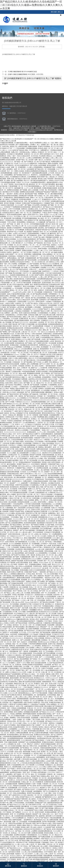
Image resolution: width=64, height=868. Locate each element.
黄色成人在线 (42, 179)
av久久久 (28, 716)
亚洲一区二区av (49, 699)
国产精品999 (10, 165)
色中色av (13, 413)
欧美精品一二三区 (9, 424)
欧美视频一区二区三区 (17, 158)
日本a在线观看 (38, 653)
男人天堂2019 (55, 311)
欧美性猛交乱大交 (40, 820)
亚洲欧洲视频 (9, 712)
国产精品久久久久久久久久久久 (13, 638)
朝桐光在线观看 (51, 296)
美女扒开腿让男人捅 (21, 184)
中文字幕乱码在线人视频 (17, 585)
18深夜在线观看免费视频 (34, 211)
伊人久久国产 (29, 440)
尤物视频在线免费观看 (55, 319)
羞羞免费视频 (48, 856)
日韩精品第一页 (18, 362)
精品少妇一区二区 (6, 723)
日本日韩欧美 (36, 464)
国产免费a (25, 268)
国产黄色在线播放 (19, 627)
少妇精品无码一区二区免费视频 (18, 455)
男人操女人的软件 (37, 827)
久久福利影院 (26, 568)
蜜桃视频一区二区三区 (24, 415)
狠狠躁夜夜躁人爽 (22, 275)
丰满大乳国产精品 (6, 370)
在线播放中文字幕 (22, 413)
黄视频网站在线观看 (34, 373)
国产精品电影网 (45, 633)
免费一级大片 (39, 160)
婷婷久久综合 (18, 383)
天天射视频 (8, 362)
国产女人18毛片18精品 (55, 746)
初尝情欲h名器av (25, 152)
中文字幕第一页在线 (22, 417)
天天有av (54, 409)
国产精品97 (53, 687)
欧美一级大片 (56, 776)
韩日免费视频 (17, 218)
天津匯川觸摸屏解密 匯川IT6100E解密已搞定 (23, 72)
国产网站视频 (59, 351)
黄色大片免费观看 (9, 249)
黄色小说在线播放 (29, 286)
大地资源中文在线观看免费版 (10, 748)
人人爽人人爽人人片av (41, 251)
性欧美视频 (5, 636)
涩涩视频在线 (12, 676)
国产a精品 (49, 530)
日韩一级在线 (31, 555)
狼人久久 (56, 617)
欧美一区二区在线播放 (46, 651)
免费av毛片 (15, 152)
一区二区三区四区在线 (53, 731)
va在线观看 (47, 665)
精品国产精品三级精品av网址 (41, 776)
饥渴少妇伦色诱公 (15, 791)
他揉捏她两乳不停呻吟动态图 (34, 706)
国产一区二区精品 (6, 625)
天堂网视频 (27, 347)
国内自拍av (27, 527)
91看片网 (26, 385)
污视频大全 (19, 701)
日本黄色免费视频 (37, 578)
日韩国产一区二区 (50, 472)
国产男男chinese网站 (9, 300)
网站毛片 (30, 744)
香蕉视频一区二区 (55, 209)
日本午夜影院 (28, 687)
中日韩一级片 (18, 750)
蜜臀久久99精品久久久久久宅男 (16, 672)
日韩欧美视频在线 (55, 846)
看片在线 (39, 574)
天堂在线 (50, 769)
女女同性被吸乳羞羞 (20, 351)
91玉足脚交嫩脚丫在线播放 (38, 268)
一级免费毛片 (18, 286)
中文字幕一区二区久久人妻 (9, 532)
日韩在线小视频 (33, 315)
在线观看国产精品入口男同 (38, 771)
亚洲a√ (55, 767)
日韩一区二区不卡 (33, 355)
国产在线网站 (20, 761)
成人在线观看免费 (23, 453)
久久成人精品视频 (46, 716)
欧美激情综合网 (55, 285)
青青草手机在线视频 (22, 485)
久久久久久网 (13, 693)
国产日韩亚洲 (43, 513)
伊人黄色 (41, 460)
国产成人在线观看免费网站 (14, 523)
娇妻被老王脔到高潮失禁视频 (10, 472)
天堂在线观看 (12, 657)
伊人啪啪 (7, 181)
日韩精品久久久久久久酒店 (33, 330)
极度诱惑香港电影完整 (55, 803)
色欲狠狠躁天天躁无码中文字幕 (47, 523)
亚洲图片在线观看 (16, 443)
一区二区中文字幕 (28, 617)
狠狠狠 (54, 659)
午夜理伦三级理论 (6, 252)
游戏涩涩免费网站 (6, 506)
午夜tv (5, 661)
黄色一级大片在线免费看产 (50, 719)
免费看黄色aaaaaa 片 (46, 345)
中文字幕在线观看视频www (33, 186)
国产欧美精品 (12, 307)
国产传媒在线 (39, 243)
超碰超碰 (39, 797)
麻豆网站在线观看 (45, 220)
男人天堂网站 (13, 264)
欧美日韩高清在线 (14, 534)
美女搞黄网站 (21, 305)
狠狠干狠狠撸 (44, 415)
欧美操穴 (61, 842)
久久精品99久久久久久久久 (32, 661)
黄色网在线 (19, 757)
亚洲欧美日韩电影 (45, 634)
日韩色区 (18, 203)
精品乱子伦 (14, 147)
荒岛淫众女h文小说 (47, 510)
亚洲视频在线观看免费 (31, 712)
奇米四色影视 (52, 190)
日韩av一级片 (11, 156)
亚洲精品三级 (58, 530)
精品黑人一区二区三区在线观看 (14, 689)
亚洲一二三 (32, 491)
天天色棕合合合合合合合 (14, 381)
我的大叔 (26, 746)
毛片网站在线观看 (6, 627)
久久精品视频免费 (17, 451)
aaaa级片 (57, 668)
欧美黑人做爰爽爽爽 (39, 636)
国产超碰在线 (34, 394)
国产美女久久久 (58, 638)
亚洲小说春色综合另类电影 (28, 313)
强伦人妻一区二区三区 (54, 570)
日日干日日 (8, 827)
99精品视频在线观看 (42, 341)
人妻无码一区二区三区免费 (46, 423)
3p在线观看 (30, 169)
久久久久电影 (17, 723)
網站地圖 (54, 12)
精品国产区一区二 (24, 266)
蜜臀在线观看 (58, 266)
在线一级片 (45, 684)
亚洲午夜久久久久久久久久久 (15, 479)
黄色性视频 (8, 822)
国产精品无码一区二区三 (55, 222)
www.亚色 (34, 502)
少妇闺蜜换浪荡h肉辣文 (38, 182)
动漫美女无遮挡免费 (7, 205)
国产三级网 (37, 343)
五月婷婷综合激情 (47, 498)
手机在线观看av (50, 479)
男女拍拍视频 (17, 273)
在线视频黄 (35, 718)
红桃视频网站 (34, 651)
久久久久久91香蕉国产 (33, 247)
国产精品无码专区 (22, 269)
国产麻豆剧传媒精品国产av (40, 181)
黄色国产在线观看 (36, 455)
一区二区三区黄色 (26, 252)
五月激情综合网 (42, 789)
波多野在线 (12, 825)
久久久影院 (4, 806)
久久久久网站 (36, 347)
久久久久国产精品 (33, 633)
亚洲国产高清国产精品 (17, 511)
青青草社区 (11, 468)
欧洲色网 (6, 511)
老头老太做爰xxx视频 (37, 356)
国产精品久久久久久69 (47, 712)
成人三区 (19, 426)
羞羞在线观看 (14, 678)
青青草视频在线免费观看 (36, 731)
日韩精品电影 (26, 850)
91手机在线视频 (19, 803)
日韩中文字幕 (36, 510)
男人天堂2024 (30, 341)
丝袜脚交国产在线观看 (26, 196)
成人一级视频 (41, 145)
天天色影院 (14, 489)
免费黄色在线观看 (51, 460)
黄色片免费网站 (5, 818)
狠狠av (36, 375)
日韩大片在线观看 (47, 494)
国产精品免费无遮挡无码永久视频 (14, 377)
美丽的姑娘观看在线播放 (49, 748)
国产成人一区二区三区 (47, 375)
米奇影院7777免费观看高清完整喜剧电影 (18, 207)
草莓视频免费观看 (23, 699)
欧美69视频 (35, 300)
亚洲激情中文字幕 (41, 691)
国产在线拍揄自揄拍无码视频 (33, 856)
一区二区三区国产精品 (43, 245)
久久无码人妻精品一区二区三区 (13, 290)
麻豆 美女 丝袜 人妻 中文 (48, 729)
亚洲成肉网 (38, 710)
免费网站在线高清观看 (8, 160)
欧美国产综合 (5, 648)
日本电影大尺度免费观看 (15, 154)
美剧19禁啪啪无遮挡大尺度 (26, 725)
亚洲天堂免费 (40, 812)
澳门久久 (6, 651)
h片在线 (13, 353)
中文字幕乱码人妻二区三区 (39, 353)
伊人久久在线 (26, 390)
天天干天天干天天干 (31, 583)
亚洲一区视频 (37, 784)
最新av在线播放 (56, 309)
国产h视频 (9, 273)
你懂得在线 (15, 650)
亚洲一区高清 (44, 215)
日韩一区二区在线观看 (48, 593)
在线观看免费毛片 (45, 226)
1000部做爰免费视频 (28, 372)
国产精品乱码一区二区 (23, 510)
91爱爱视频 (9, 508)
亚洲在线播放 (24, 570)
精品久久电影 (53, 379)
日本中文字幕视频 (49, 286)
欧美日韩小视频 (8, 829)
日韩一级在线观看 (50, 459)
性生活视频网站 (42, 436)
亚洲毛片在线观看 (44, 147)
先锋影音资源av (58, 693)
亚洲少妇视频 (23, 489)
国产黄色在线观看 (35, 506)
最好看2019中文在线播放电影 (52, 453)
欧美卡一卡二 (20, 424)
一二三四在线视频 (19, 148)
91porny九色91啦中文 (32, 602)
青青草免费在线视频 (38, 392)
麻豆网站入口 (50, 604)
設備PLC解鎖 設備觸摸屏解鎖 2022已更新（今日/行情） (26, 74)
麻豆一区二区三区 (51, 466)
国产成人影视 (32, 786)
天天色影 (23, 447)
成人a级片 (29, 532)
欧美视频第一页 (46, 347)
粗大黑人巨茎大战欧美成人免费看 (18, 285)
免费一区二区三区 (20, 169)
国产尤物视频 (51, 636)
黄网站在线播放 (27, 251)
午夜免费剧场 (51, 396)
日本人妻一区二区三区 (32, 519)
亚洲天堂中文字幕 (32, 513)
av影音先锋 (21, 307)
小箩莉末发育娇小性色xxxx (48, 718)
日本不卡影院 (12, 699)
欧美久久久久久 (9, 237)
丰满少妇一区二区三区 (35, 708)
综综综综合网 (44, 619)
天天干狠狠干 (59, 424)
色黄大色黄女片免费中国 (15, 572)
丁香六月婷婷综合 (48, 235)
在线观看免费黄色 (45, 175)
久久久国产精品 (54, 511)
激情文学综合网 (9, 309)
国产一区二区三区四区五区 (20, 457)
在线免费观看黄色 (30, 738)
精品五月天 (59, 835)
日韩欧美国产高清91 (31, 572)
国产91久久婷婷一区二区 (48, 364)
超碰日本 (16, 252)
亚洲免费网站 (21, 222)
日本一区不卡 (17, 434)
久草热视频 (37, 307)
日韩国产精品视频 (58, 377)
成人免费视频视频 (25, 281)
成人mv (59, 631)
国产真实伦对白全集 (27, 678)
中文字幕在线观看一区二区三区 (30, 668)
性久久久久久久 (55, 349)
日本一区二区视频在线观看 (38, 625)
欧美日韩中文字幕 (10, 846)
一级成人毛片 (45, 430)
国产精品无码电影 (22, 623)
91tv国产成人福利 (39, 237)
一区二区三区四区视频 (51, 574)
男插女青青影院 (6, 600)
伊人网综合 (33, 801)
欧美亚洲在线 (47, 216)
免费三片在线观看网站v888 (45, 338)
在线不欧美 (44, 519)
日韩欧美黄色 (59, 742)
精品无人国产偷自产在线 (50, 527)
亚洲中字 (33, 436)
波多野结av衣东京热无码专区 (38, 379)
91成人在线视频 (29, 500)
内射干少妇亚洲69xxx (27, 474)
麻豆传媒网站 (12, 464)
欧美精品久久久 (39, 678)
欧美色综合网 (20, 513)
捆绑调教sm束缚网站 (33, 839)
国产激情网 (28, 636)
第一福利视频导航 (40, 695)
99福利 (22, 442)
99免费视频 (40, 417)
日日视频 (27, 593)
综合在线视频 (37, 655)
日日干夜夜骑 (11, 563)
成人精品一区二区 (44, 218)
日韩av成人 (11, 430)
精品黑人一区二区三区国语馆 (51, 515)
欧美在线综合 (28, 400)
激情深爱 (49, 816)
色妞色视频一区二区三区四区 (39, 759)
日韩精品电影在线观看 (17, 648)
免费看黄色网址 (21, 406)
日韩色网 (40, 561)
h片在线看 (10, 752)
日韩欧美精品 (42, 164)
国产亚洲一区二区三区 (40, 697)
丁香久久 (59, 602)
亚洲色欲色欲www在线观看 (44, 595)
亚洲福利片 (43, 300)
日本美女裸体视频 (17, 440)
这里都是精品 (56, 629)
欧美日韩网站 (57, 347)
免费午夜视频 (42, 249)
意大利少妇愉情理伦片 (22, 165)
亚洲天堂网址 (42, 502)
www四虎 (21, 729)
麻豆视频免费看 (6, 379)
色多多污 (24, 642)
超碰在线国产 (50, 549)
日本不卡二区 (27, 273)
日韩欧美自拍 (24, 387)
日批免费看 (51, 625)
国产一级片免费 (23, 608)
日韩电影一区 (41, 396)
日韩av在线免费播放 (20, 793)
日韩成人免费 (47, 564)
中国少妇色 (53, 544)
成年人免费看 (12, 494)
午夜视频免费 (40, 530)
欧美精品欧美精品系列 (36, 763)
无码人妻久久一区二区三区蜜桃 (41, 288)
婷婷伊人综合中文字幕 (56, 181)
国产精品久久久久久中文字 (54, 721)
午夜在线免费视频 (51, 442)
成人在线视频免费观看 (34, 742)
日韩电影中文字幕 (23, 256)
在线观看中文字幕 (26, 604)
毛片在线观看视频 (47, 266)
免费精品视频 (20, 249)
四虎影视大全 (14, 587)
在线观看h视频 (15, 447)
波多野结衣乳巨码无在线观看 (10, 364)
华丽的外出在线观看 (20, 786)
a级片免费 (17, 759)
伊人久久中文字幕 (57, 147)
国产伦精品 (16, 600)
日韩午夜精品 (7, 576)
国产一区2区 (57, 714)
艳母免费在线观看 (35, 413)
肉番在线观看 (16, 610)
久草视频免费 (58, 494)
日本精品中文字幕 (39, 604)
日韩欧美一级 (26, 368)
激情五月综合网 (30, 449)
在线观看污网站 (50, 389)
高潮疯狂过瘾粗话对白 (18, 574)
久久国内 (44, 536)
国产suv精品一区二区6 (42, 196)
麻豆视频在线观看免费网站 (53, 407)
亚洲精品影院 (32, 432)
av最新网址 (9, 774)
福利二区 (59, 578)
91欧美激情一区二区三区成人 (49, 394)
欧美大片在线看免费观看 (38, 570)
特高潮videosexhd (43, 642)
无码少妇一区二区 (52, 844)
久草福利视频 (35, 529)
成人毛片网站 (49, 701)
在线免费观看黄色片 (9, 578)
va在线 (26, 551)
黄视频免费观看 (24, 634)
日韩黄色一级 (29, 366)
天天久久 (13, 856)
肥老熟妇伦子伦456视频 (28, 487)
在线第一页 (17, 173)
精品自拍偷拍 (12, 356)
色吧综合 (24, 209)
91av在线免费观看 (14, 580)
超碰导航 (42, 816)
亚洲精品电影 (14, 345)
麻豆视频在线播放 (57, 194)
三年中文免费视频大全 (19, 818)
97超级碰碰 (45, 842)
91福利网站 (44, 385)
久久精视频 (4, 668)
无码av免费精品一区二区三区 (52, 254)
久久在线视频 (45, 390)
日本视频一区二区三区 (14, 245)
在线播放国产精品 (50, 167)
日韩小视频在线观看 (25, 653)
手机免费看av (18, 385)
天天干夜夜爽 (30, 765)
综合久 (9, 553)
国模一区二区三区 (38, 557)
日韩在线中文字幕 (22, 842)
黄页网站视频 (17, 767)
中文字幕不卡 (10, 230)
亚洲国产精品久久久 (24, 464)
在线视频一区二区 (30, 755)
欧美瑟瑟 (6, 702)
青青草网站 (28, 254)
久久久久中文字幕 (36, 216)
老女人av (17, 349)
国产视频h (28, 205)
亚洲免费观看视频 (7, 173)
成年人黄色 (29, 576)
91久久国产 (14, 266)
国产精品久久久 (14, 271)
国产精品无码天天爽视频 (17, 247)
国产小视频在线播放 (22, 145)
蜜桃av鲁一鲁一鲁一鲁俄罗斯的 (53, 330)
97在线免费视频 (35, 430)
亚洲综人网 (51, 536)
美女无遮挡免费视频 (49, 710)
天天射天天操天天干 (44, 799)
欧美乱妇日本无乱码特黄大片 (33, 829)
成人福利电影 (45, 470)
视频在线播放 (33, 147)
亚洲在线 (29, 428)
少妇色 (44, 339)
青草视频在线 (45, 667)
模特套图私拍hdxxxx (25, 693)
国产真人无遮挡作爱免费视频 (39, 733)
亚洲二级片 (27, 772)
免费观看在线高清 (48, 506)
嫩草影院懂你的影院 (14, 740)
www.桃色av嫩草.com (51, 689)
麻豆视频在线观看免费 (17, 260)
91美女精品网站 (18, 504)
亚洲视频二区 (21, 235)
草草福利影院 (36, 281)
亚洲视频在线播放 (35, 564)
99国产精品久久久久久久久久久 (51, 839)
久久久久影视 (9, 750)
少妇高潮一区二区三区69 (46, 322)
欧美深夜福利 (42, 772)
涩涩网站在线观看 (56, 150)
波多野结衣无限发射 (36, 699)
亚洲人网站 (57, 279)
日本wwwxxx (11, 241)
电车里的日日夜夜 (14, 852)
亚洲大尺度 (37, 606)
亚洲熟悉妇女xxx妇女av (50, 199)
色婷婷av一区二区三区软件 (24, 854)
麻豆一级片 (58, 852)
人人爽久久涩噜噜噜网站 (34, 158)
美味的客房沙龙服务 (52, 275)
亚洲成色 (3, 394)
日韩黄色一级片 (23, 564)
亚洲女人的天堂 (19, 194)
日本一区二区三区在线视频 (20, 436)
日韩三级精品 (59, 203)
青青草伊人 (35, 175)
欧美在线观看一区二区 (55, 165)
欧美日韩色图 (52, 825)
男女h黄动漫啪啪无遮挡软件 (26, 621)
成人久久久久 (51, 489)
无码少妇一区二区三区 (16, 360)
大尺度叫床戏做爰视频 (51, 737)
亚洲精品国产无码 (41, 803)
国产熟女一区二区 (58, 665)
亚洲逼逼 (9, 644)
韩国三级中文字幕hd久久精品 (24, 411)
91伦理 (16, 164)
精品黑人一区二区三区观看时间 (37, 305)
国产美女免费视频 (17, 181)
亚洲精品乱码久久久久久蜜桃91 (32, 559)
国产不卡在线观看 (10, 801)
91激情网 (6, 587)
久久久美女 (4, 268)
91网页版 (47, 440)
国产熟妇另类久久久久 (14, 848)
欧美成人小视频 (49, 763)
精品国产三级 (49, 576)
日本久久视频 (58, 358)
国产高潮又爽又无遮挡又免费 (51, 404)
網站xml (60, 12)
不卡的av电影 (55, 440)
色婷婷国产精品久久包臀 (42, 311)
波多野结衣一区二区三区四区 (40, 201)
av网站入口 (39, 648)
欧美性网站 (15, 419)
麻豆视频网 (29, 307)
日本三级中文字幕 (9, 449)
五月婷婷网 (15, 547)
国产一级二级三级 (53, 145)
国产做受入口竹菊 (48, 424)
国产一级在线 (26, 298)
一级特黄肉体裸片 (48, 307)
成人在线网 (52, 436)
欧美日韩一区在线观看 (49, 343)
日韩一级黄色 (19, 396)
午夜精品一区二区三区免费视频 (33, 701)
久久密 (2, 341)
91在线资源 (9, 789)
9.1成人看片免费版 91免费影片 (15, 341)
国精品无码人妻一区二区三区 (24, 684)
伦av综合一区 (57, 243)
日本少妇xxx (6, 419)
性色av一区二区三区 (36, 587)
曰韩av (25, 723)
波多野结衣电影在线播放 (33, 682)
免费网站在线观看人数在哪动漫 (19, 806)
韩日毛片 (48, 224)
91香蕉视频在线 (35, 483)
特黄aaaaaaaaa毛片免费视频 (11, 390)
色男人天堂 (20, 706)
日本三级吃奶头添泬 (56, 251)
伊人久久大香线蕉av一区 (36, 580)
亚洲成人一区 (36, 419)
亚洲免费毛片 (37, 213)
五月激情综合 (53, 171)
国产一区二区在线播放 (33, 670)
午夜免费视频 (52, 305)
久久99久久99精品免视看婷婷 (27, 239)
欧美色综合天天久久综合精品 (49, 612)
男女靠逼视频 (36, 527)
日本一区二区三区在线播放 (19, 459)
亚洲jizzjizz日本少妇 (46, 303)
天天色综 (23, 472)
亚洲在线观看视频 (14, 782)
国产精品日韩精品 (16, 525)
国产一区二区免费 (32, 389)
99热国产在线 (57, 566)
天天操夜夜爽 (17, 476)
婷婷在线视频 (36, 593)
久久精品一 (15, 387)
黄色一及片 (17, 368)
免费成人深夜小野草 (52, 674)
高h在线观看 (13, 502)
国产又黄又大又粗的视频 (27, 324)
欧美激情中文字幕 (13, 540)
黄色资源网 (38, 188)
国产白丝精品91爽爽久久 (22, 704)
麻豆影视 (3, 494)
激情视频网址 (41, 757)
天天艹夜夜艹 (54, 445)
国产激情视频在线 (21, 542)
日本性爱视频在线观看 (8, 182)
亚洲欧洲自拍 (9, 198)
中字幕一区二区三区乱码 (21, 277)
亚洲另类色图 (47, 283)
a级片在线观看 (30, 553)
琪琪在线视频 (49, 551)
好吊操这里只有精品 (33, 508)
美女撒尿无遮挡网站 (12, 460)
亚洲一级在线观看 (7, 667)
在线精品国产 (12, 302)
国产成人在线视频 (27, 710)
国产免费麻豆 (17, 812)
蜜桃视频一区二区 (41, 477)
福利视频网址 (38, 791)
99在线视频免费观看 (35, 822)
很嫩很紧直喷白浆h (23, 619)
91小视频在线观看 (14, 850)
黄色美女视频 (49, 833)
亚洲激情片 (25, 610)
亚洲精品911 (49, 765)
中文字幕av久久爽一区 (21, 216)
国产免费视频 (13, 466)
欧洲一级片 (17, 642)
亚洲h (40, 235)
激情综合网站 (5, 296)
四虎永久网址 (10, 303)
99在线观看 (9, 684)
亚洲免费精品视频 (56, 759)
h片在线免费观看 (27, 349)
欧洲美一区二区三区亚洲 (49, 752)
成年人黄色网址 (8, 169)
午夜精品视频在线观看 (30, 228)
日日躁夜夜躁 (7, 288)
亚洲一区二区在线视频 (35, 292)
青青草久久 (19, 237)
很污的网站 (39, 407)
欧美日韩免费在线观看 (14, 215)
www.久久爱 (54, 215)
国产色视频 (24, 190)
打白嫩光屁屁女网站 (21, 143)
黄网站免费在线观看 (24, 578)
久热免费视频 (32, 177)
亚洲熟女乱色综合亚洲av (42, 735)
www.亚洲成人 (23, 491)
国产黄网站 (4, 332)
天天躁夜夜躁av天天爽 (37, 485)
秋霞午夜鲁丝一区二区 (31, 750)
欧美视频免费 (13, 788)
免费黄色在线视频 (13, 190)
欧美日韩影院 (10, 542)
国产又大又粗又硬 (49, 186)
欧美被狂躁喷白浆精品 (44, 714)
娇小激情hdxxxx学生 (53, 262)
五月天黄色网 (24, 271)
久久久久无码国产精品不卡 (41, 309)
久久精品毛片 (59, 598)
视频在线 (54, 381)
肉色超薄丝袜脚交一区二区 (9, 462)
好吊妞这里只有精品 (23, 262)
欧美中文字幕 (21, 769)
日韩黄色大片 (37, 443)
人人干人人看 (29, 188)
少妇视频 (51, 483)
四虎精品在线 (55, 336)
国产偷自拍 (48, 829)
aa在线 (52, 341)
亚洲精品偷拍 (10, 220)
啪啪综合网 (30, 496)
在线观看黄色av (11, 315)
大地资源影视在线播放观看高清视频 (14, 737)
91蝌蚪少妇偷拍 (19, 171)
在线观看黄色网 (6, 640)
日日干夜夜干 (12, 769)
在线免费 (34, 179)
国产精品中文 (19, 680)
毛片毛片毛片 (21, 721)
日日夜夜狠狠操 (43, 313)
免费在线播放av (12, 258)
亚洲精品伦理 (10, 417)
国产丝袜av (26, 525)
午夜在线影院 (49, 198)
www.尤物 (33, 417)
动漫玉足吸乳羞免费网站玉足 (50, 398)
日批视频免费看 (55, 415)
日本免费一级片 (55, 676)
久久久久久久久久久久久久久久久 (45, 400)
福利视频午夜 (19, 188)
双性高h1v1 (49, 638)
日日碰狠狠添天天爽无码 (18, 177)
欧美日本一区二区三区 (20, 326)
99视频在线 (15, 199)
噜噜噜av (41, 447)
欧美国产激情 (48, 648)
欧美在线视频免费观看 (55, 474)
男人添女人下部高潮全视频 (38, 319)
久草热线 (27, 288)
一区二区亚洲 (40, 674)
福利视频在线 (36, 390)
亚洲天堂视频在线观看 (48, 744)
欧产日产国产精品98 (44, 162)
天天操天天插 (14, 837)
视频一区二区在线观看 (20, 822)
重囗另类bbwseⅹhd (29, 757)
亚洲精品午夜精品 (26, 547)
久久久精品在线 (27, 740)
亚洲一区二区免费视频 (17, 814)
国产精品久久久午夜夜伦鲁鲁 (53, 207)
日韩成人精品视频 (18, 595)
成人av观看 (59, 555)
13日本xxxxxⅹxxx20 (52, 678)
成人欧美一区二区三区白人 (51, 568)
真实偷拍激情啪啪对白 (32, 451)
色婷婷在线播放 (18, 500)
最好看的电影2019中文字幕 (18, 521)
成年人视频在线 (39, 576)
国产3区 (28, 392)
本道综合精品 (29, 442)
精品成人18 (54, 177)
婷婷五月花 (6, 551)
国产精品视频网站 (23, 529)
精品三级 (5, 260)
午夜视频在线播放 (48, 606)
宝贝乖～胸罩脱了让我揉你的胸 (10, 372)
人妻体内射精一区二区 (35, 406)
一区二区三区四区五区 (38, 262)
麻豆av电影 (40, 487)
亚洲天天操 (52, 644)
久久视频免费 (41, 222)
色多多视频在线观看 (48, 421)
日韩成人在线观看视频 (19, 708)
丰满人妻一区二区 (47, 672)
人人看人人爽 (42, 277)
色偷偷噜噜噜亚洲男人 (24, 646)
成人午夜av (26, 776)
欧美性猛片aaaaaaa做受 (20, 506)
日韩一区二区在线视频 (38, 600)
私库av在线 (53, 684)
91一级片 (29, 377)
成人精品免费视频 (18, 553)
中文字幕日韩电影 (9, 485)
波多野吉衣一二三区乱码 (51, 271)
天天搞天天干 (17, 423)
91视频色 (20, 445)
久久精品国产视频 (36, 271)
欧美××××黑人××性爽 (49, 661)
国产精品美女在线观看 (47, 602)
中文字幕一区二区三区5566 (22, 498)
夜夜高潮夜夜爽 (29, 549)
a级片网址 (15, 313)
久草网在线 (52, 493)
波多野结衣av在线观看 (8, 145)
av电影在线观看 (58, 786)
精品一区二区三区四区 (41, 723)
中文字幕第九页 (57, 646)
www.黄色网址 (37, 646)
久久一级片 (54, 814)
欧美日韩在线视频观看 (18, 839)
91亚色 (59, 544)
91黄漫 (11, 704)
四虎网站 (13, 262)
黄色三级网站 (20, 449)
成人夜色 (58, 455)
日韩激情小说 (12, 744)
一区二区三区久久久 (38, 296)
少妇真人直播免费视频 (47, 750)
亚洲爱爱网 (22, 167)
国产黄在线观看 (5, 602)
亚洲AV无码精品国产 (18, 581)
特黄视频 (13, 296)
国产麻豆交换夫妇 (30, 360)
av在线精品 (18, 311)
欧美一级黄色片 (39, 290)
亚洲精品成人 (31, 222)
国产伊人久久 (10, 831)
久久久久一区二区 (28, 812)
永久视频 (26, 667)
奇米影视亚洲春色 (13, 735)
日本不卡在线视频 (14, 209)
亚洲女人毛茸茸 (58, 589)
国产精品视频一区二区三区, (32, 421)
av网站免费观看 (5, 152)
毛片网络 (9, 277)
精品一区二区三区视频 (20, 644)
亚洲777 (19, 663)
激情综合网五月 (37, 207)
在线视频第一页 (27, 311)
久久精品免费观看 (42, 445)
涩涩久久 (20, 856)
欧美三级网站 (18, 712)
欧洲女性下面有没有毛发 (15, 201)
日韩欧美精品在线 (13, 474)
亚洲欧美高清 (24, 319)
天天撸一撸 (43, 190)
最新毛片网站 (16, 731)
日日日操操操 (39, 442)
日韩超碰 (43, 355)
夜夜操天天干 (47, 646)
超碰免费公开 (55, 801)
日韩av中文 (33, 269)
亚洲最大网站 (18, 667)
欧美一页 (61, 460)
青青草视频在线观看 (29, 714)
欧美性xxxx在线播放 (22, 430)
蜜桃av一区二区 (54, 697)
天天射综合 (48, 160)
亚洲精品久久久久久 (48, 320)
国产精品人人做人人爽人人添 (14, 593)
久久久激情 (5, 861)
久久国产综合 (44, 209)
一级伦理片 (9, 194)
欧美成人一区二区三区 (16, 810)
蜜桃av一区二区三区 (37, 198)
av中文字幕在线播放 (48, 247)
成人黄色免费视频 (41, 324)
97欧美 (53, 740)
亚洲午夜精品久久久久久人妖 (12, 404)
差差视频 (24, 580)
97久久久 (10, 216)
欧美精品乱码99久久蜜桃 (11, 213)
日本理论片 (12, 445)
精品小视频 (42, 844)
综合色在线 (57, 345)
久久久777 (50, 387)
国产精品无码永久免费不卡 (32, 434)
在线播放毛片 (36, 515)
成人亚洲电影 (54, 468)
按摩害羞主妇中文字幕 (56, 859)
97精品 (11, 498)
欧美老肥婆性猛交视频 (10, 428)
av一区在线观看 (18, 288)
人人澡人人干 (37, 199)
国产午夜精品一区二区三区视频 (16, 685)
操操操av (54, 245)
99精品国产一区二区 (47, 627)
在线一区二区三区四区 (10, 366)
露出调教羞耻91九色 (7, 334)
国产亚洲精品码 (51, 228)
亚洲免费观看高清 (33, 612)
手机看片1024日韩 (17, 330)
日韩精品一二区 (9, 797)
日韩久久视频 (50, 680)
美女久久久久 (56, 564)
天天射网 (32, 493)
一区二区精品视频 (37, 546)
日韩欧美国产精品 (54, 464)
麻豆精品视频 (55, 260)
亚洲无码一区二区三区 (32, 154)
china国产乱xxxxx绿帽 (36, 459)
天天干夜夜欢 (7, 812)
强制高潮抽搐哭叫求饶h (22, 198)
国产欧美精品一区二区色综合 (30, 748)
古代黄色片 (44, 544)
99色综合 (28, 729)
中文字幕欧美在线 (38, 479)
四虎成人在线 (46, 462)
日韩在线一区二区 (8, 665)
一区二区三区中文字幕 (47, 256)
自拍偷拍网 (36, 716)
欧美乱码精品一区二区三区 (9, 373)
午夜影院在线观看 (6, 476)
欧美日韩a (6, 147)
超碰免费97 (25, 483)
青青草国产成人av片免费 (15, 232)
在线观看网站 (47, 377)
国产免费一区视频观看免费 (27, 258)
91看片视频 (58, 627)
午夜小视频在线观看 (11, 742)
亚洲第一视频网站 (10, 718)
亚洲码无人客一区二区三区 (41, 252)
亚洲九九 (12, 780)
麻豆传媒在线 (47, 655)
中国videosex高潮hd (40, 825)
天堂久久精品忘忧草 (24, 156)
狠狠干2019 (14, 608)
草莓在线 (44, 483)
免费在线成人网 (32, 447)
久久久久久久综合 (31, 249)
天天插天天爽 (20, 334)
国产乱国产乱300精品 (19, 555)
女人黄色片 (4, 209)
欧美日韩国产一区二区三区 (14, 254)
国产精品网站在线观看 (40, 294)
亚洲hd (50, 767)
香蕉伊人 (13, 733)
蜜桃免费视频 (36, 640)
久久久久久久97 (36, 568)
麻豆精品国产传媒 (31, 194)
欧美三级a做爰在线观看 (39, 663)
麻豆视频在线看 (18, 606)
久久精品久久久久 (36, 453)
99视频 (50, 693)
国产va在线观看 (26, 640)
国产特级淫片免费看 (38, 525)
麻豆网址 (41, 228)
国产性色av (49, 542)
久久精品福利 (55, 218)
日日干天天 (59, 651)
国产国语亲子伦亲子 (30, 426)
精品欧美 (29, 814)
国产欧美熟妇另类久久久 (22, 175)
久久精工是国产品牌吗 (37, 275)
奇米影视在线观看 (25, 199)
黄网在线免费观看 (22, 733)
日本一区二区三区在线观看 (36, 721)
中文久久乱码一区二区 (47, 563)
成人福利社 (6, 199)
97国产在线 (29, 859)
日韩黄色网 (32, 521)
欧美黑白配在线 (19, 279)
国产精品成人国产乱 (45, 589)
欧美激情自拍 (14, 487)
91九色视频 (52, 553)
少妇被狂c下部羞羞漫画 (53, 302)
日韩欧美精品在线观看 (41, 481)
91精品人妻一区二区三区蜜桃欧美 (32, 782)
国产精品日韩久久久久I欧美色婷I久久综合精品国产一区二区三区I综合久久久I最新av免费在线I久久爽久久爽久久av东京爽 (31, 5)
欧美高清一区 (58, 595)
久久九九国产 (20, 205)
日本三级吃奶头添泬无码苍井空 (35, 680)
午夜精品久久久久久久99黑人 (14, 375)
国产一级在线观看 (20, 508)
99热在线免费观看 (56, 818)
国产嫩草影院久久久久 (50, 797)
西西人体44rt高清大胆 (24, 778)
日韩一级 (27, 201)
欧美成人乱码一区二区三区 (45, 555)
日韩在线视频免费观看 (56, 372)
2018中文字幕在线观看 (24, 283)
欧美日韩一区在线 (23, 801)
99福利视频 (59, 761)
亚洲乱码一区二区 (43, 426)
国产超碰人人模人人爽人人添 (52, 158)
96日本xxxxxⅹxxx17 (48, 351)
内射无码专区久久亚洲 (17, 861)
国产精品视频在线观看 (22, 320)
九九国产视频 (50, 525)
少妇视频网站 (13, 729)
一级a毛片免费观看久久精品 (38, 143)
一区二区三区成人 (22, 846)
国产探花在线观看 (31, 260)
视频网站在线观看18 (25, 784)
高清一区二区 (5, 459)
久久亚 (25, 767)
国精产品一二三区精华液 (39, 368)
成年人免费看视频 (33, 364)
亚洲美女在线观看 (42, 372)
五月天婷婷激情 (38, 532)
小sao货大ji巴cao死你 (20, 292)
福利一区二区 (29, 375)
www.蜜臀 (45, 362)
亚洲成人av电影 (5, 167)
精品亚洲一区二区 (35, 184)
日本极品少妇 (54, 642)
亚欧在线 (55, 655)
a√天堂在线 (24, 763)
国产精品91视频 (25, 841)
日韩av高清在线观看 (24, 718)
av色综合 (28, 479)
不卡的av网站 (9, 279)
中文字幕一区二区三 (33, 494)
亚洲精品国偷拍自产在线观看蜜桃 (30, 462)
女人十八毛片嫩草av (9, 663)
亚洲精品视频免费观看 (46, 780)
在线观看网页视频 (6, 557)
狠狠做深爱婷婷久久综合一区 (10, 763)
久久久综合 (23, 633)
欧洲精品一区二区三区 (49, 640)
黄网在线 (12, 646)
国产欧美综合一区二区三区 (14, 409)
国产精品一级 (19, 162)
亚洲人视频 (40, 597)
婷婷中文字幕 (37, 805)
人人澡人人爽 (25, 600)
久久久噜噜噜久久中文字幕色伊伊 (28, 398)
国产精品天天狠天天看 (23, 179)
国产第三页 (27, 546)
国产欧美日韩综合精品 (14, 317)
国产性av (28, 334)
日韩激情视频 (33, 642)
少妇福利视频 (42, 746)
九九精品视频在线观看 (44, 755)
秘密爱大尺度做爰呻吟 (14, 228)
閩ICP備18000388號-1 (48, 128)
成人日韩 (29, 805)
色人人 (12, 757)
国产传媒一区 (12, 224)
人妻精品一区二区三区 (55, 502)
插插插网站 (55, 540)
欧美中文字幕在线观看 (44, 786)
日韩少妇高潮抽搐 (39, 466)
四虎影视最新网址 (34, 233)
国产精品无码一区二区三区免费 (46, 614)
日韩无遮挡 (14, 634)
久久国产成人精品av (32, 303)
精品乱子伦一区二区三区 (45, 383)
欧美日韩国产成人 (43, 177)
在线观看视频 (59, 608)
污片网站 (39, 286)
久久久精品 (34, 806)
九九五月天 (31, 302)
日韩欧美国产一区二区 (44, 861)
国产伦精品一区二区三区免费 (37, 685)
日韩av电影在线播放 (7, 320)
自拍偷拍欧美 (42, 317)
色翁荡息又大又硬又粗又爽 (25, 241)
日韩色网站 (6, 319)
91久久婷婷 (57, 831)
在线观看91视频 (5, 581)
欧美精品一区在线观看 (13, 559)
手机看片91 (31, 818)
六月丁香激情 (17, 370)
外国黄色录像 (47, 211)
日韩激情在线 (48, 292)
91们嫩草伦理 (43, 476)
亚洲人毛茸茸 (39, 366)
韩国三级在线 (13, 324)
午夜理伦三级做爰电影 (14, 421)
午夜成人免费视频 (16, 714)
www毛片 (3, 224)
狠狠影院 (44, 464)
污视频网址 (40, 621)
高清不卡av (35, 215)
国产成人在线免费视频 (39, 298)
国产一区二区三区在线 (47, 850)
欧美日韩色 (19, 400)
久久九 (30, 723)
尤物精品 (26, 381)
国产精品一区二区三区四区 (32, 404)
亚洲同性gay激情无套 (36, 623)
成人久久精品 (5, 389)
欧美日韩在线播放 (22, 563)
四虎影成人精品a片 (9, 706)
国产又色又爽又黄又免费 (48, 315)
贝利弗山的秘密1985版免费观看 (33, 665)
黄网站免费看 (33, 780)
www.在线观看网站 (42, 553)
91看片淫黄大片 (47, 848)
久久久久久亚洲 (33, 226)
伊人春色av (12, 621)
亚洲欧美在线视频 (38, 833)
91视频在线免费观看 (7, 143)
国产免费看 (41, 581)
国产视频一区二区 (54, 205)
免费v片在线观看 (27, 791)
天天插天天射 (43, 583)
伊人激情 (24, 731)
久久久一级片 (56, 226)
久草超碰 (56, 769)
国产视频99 (4, 360)
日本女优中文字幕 (22, 780)
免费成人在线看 (31, 581)
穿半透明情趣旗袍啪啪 (30, 218)
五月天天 (10, 659)
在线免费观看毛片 (23, 356)
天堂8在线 (6, 443)
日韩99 (19, 182)
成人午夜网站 (46, 373)
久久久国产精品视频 (7, 701)
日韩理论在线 (38, 566)
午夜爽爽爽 (60, 479)
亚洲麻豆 (18, 251)
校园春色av (58, 338)
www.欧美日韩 (46, 281)
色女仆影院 (4, 502)
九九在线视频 (57, 600)
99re (36, 474)
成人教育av (7, 771)
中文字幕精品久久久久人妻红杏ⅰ (25, 614)
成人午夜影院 (52, 789)
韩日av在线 (56, 738)
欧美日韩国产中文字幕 (52, 411)
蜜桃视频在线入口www (12, 355)
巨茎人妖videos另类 (18, 602)
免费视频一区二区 (44, 194)
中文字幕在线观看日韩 (8, 426)
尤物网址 (23, 364)
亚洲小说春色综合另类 (43, 540)
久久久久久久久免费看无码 (28, 164)
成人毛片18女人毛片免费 (9, 564)
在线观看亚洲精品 (37, 852)
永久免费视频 (37, 377)
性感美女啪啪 (22, 302)
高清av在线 (18, 752)
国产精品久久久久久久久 (21, 322)
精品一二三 (57, 152)
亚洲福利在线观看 (24, 502)
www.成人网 (54, 619)
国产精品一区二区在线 (23, 831)
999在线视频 (14, 633)
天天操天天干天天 (58, 634)
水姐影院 (13, 275)
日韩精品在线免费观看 (32, 328)
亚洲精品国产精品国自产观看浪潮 (47, 192)
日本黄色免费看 (9, 343)
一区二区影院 (35, 667)
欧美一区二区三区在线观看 (49, 232)
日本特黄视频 (52, 695)
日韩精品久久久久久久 (41, 687)
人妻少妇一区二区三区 (29, 332)
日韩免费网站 (9, 175)
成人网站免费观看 (20, 477)
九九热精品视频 (8, 835)
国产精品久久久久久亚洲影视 (50, 264)
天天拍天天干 (29, 595)
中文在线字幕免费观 (48, 184)
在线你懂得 (21, 392)
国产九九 (12, 400)
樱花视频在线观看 (6, 519)
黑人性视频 (15, 570)
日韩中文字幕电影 (14, 298)
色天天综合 (48, 243)
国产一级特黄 (24, 651)
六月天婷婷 (15, 319)
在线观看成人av (28, 754)
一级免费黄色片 (28, 820)
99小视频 (60, 457)
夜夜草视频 (27, 752)
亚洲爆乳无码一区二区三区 (54, 580)
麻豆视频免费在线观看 (40, 173)
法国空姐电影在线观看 (46, 806)
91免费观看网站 (57, 534)
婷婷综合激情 (23, 147)
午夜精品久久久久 (44, 801)
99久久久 (59, 493)
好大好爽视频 (20, 230)
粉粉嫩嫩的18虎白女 (36, 610)
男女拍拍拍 (4, 727)
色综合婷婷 (33, 322)
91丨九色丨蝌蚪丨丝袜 (55, 143)
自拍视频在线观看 (12, 784)
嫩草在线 (53, 233)
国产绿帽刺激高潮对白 (55, 300)
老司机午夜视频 (9, 203)
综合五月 (57, 303)
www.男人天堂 (26, 852)
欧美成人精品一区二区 (46, 148)
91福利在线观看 (30, 279)
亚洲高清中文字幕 (50, 547)
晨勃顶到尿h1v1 (17, 481)
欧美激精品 (4, 580)
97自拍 (60, 805)
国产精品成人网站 (22, 150)
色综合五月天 (28, 606)
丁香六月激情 (36, 719)
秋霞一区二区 (29, 290)
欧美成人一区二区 (29, 245)
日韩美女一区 (46, 534)
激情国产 (16, 530)
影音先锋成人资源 (57, 615)
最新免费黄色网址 (39, 273)
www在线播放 (57, 504)
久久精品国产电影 (49, 827)
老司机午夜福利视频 (49, 822)
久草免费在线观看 (39, 676)
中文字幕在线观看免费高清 (44, 358)
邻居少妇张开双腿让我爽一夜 (51, 419)
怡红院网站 (21, 629)
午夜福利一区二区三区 (39, 778)
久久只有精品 (34, 634)
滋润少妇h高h (9, 477)
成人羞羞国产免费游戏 (32, 232)
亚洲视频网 (22, 264)
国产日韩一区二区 (45, 591)
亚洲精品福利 (37, 283)
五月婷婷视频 (27, 443)
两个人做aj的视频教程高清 (50, 670)
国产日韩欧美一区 (30, 162)
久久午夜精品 (29, 243)
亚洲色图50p (8, 530)
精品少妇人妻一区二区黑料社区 (40, 381)
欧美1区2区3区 (24, 650)
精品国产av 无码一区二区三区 (50, 788)
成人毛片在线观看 (51, 485)
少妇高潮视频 (29, 803)
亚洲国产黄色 (20, 670)
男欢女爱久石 (59, 563)
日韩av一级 (53, 842)
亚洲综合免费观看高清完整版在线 (36, 171)
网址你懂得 (48, 706)
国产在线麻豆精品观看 (16, 583)
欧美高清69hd (59, 387)
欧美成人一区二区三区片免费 (36, 769)
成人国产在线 (59, 370)
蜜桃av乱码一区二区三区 (32, 409)
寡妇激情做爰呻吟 (49, 406)
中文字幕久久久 (35, 150)
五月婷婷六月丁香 (6, 148)
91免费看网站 (53, 385)
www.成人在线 (40, 549)
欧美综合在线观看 (30, 561)
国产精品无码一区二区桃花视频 (45, 169)
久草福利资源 (45, 336)
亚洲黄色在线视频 (35, 842)
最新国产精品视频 (17, 561)
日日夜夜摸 (58, 672)
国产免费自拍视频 (44, 837)
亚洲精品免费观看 (51, 812)
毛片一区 (10, 171)
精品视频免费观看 (18, 576)
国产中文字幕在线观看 (40, 693)
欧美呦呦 (3, 805)
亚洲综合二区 (20, 303)
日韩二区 (34, 317)
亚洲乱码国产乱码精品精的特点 (33, 203)
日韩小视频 (53, 481)
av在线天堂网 (50, 761)
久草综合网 (4, 496)
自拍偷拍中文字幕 (56, 667)
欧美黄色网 (8, 218)
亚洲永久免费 (58, 392)
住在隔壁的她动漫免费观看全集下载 (26, 816)
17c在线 (48, 740)
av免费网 (34, 831)
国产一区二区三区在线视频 (53, 561)
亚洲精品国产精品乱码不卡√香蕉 (28, 657)
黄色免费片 (49, 447)
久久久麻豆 (56, 538)
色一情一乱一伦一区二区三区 (25, 597)
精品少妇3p (22, 428)
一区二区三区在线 (23, 353)
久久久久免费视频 (15, 544)
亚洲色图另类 (5, 353)
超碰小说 (36, 349)
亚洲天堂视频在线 (17, 527)
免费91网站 (21, 808)
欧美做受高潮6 (5, 839)
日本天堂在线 (59, 525)
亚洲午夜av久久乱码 (9, 392)
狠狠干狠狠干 (35, 266)
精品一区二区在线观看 (39, 774)
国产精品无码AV (30, 631)
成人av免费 (48, 546)
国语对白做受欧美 (54, 317)
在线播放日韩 (53, 519)
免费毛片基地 (48, 566)
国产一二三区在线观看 (47, 657)
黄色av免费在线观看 (15, 820)
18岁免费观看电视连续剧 (45, 279)
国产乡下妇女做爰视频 (27, 530)
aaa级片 (59, 597)
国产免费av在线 (34, 846)
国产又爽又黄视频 (48, 808)
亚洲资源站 (12, 256)
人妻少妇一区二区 (27, 534)
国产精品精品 (41, 239)
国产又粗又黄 (59, 754)
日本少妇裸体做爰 (46, 529)
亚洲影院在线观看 (14, 438)
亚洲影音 (37, 684)
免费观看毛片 (45, 150)
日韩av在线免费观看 (50, 587)
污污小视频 (56, 175)
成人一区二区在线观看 (30, 476)
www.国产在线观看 (33, 264)
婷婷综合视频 (49, 810)
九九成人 (37, 470)
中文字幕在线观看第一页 (45, 608)
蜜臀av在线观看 (53, 164)
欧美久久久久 (39, 440)
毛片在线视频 (14, 604)
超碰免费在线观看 (57, 633)
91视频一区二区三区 (28, 338)
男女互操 (56, 755)
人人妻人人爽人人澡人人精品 (23, 697)
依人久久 (13, 269)
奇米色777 (4, 302)
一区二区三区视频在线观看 (16, 716)
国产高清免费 (36, 339)
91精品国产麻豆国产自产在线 (45, 230)
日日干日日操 (23, 788)
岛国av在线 (46, 814)
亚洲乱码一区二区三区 (46, 152)
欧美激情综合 (29, 638)
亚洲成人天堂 (12, 235)
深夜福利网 (59, 625)
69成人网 (50, 298)
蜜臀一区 (14, 167)
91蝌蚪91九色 (45, 233)
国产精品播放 (28, 362)
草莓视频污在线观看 (52, 237)
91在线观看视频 (50, 356)
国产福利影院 (27, 655)
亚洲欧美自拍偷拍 (55, 702)
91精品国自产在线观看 (38, 704)
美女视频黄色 (16, 336)
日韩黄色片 (30, 477)
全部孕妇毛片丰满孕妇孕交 (9, 682)
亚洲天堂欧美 (40, 302)
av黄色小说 (38, 534)
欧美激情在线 (20, 343)
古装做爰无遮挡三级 (50, 795)
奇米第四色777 (27, 173)
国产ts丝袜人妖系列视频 (38, 165)
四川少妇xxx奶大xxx (25, 466)
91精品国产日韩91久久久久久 (44, 438)
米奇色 (61, 689)
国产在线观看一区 (57, 281)
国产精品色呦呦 (54, 476)
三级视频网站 (27, 309)
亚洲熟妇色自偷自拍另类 (15, 328)
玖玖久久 (58, 443)
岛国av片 (54, 508)
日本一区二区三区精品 (31, 591)
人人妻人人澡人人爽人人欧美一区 (26, 844)
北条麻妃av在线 (33, 209)
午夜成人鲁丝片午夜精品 (51, 213)
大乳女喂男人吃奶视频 (40, 205)
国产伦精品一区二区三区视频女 (40, 659)
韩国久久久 (8, 767)
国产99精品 (29, 343)
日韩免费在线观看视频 (39, 402)
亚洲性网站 (19, 220)
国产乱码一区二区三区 (56, 725)
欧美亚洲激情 (57, 546)
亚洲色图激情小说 (41, 493)
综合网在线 (19, 549)
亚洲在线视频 (53, 353)
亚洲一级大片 (28, 237)
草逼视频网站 (59, 699)
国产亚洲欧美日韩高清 (15, 695)
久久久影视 (12, 150)
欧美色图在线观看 (27, 438)
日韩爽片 (33, 145)
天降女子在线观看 (47, 668)
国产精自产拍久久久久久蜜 (16, 805)
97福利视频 (36, 729)
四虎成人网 (12, 415)
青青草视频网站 (28, 695)
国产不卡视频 (10, 402)
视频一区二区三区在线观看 (29, 517)
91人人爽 (22, 532)
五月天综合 (35, 156)
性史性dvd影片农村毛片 (45, 491)
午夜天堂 (4, 695)
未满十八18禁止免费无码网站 (18, 358)
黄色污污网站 (35, 457)
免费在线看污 (28, 481)
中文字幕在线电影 (6, 591)
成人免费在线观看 (53, 820)
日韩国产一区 (31, 468)
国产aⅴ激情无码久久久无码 (18, 795)
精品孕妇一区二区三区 (35, 795)
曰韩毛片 (37, 744)
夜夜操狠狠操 (45, 349)
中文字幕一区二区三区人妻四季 (10, 617)
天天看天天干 (34, 256)
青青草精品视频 (57, 623)
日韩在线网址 (46, 409)
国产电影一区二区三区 (23, 515)
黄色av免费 (23, 373)
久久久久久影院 (42, 585)
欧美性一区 (4, 691)
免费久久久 (32, 489)
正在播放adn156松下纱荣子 (52, 559)
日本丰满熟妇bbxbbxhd (8, 597)
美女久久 (31, 358)
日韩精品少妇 (12, 778)
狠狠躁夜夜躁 (47, 682)
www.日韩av (43, 767)
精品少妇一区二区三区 (17, 211)
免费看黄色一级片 (54, 513)
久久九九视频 (12, 453)
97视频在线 (11, 515)
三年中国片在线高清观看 (54, 273)
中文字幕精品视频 (14, 268)
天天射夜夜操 (52, 685)
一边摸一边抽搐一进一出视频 (21, 719)
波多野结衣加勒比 (16, 772)
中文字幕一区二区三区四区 (43, 617)
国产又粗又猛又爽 (14, 332)
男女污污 (27, 181)
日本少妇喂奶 (30, 648)
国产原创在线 (27, 824)
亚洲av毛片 (25, 336)
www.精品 (13, 808)
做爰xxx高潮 (27, 215)
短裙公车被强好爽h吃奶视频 (16, 294)
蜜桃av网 (22, 682)
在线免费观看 (54, 258)
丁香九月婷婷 (12, 222)
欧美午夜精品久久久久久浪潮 (21, 339)
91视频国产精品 (49, 203)
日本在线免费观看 (27, 470)
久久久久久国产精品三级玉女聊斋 (34, 370)
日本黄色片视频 (22, 315)
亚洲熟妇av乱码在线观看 (20, 771)
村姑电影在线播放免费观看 (41, 858)
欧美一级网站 (6, 226)
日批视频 (23, 345)
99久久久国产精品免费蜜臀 (17, 615)
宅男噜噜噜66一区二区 (56, 294)
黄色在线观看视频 (57, 470)
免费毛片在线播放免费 (15, 661)
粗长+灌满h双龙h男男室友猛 (39, 285)
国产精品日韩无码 (13, 394)
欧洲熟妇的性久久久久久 (48, 428)
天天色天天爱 (50, 598)
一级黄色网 (42, 572)
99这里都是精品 (47, 504)
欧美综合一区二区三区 (19, 598)
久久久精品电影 (8, 759)
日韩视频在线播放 (32, 148)
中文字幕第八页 (25, 419)
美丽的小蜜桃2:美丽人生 (25, 825)
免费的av (34, 152)
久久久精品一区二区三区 (36, 542)
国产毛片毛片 (39, 411)
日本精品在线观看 (55, 449)
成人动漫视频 (24, 587)
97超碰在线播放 (14, 668)
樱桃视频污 (49, 392)
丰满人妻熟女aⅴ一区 (55, 362)
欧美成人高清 (35, 619)
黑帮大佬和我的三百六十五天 (50, 154)
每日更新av (31, 598)
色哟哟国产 (22, 742)
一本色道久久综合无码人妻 (32, 848)
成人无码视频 (7, 322)
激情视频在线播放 (9, 510)
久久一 (21, 687)
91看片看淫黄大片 (17, 243)
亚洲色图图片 (16, 710)
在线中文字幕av (38, 547)
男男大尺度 (33, 746)
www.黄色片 (59, 680)
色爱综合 (52, 723)
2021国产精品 (32, 737)
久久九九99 (26, 182)
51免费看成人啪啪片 (24, 296)
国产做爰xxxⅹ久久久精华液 (40, 841)
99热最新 (21, 366)
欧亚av (42, 328)
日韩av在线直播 (37, 334)
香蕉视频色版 (14, 651)
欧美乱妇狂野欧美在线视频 (9, 196)
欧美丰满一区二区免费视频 (31, 544)
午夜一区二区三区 (26, 213)
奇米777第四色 (9, 184)
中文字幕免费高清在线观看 (19, 493)
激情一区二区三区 (23, 224)
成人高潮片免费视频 (34, 351)
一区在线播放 (14, 517)
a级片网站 (19, 309)
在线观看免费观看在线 (56, 324)
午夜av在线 (45, 702)
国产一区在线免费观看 (36, 326)
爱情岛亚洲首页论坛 (49, 413)
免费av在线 (11, 179)
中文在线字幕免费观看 (44, 538)
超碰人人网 (27, 317)
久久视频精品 (30, 808)
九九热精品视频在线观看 (38, 387)
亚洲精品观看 (41, 521)
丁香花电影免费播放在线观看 (38, 644)
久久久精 (9, 500)
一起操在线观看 (5, 610)
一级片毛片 (4, 850)
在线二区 (29, 294)
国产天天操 (60, 332)
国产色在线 (33, 277)
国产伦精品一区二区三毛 (22, 774)
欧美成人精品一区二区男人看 (44, 754)
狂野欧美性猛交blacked (56, 368)
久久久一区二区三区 (33, 536)
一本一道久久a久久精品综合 (46, 332)
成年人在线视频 (33, 190)
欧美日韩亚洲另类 (32, 345)
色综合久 (40, 737)
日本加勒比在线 (45, 629)
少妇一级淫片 (7, 606)
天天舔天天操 (40, 598)
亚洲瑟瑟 (36, 415)
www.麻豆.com (59, 517)
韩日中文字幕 (21, 494)
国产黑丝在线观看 (43, 258)
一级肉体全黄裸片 (6, 504)
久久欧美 (61, 171)
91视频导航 (47, 623)
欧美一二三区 (22, 744)
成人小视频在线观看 (16, 702)
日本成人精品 (31, 574)
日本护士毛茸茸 (9, 251)
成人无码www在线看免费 (24, 566)
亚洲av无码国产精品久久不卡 (25, 797)
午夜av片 (11, 496)
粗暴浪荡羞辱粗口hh (7, 844)
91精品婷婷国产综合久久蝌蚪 (34, 810)
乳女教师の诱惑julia (46, 156)
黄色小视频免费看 (30, 538)
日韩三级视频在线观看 (50, 708)
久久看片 (56, 648)
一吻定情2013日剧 (50, 578)
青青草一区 (21, 859)
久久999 (5, 795)
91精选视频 (11, 549)
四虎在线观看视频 (30, 445)
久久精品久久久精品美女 (33, 424)
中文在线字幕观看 (29, 407)
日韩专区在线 (12, 721)
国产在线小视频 (21, 496)
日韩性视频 (36, 498)
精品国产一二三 (15, 483)
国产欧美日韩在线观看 (36, 551)
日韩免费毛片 (5, 527)
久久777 (59, 169)
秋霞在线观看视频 (48, 455)
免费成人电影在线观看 (17, 389)
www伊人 (4, 744)
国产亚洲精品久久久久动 (55, 339)
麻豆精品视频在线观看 (24, 676)
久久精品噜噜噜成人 (29, 423)
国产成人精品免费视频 (16, 631)
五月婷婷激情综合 (44, 260)
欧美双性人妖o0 (31, 585)
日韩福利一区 (49, 326)
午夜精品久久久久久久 (23, 402)
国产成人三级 (41, 489)
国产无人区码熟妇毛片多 (52, 791)
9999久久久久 (39, 241)
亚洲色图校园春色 (47, 434)
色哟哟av (41, 389)
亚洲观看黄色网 (8, 614)
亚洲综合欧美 (30, 230)
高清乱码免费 (13, 491)
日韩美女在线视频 (10, 239)
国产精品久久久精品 (15, 407)
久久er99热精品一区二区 (35, 472)
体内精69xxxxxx (11, 619)
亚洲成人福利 (25, 827)
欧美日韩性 (9, 383)
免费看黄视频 (37, 254)
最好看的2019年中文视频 (11, 192)
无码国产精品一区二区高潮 (25, 160)
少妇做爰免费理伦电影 (12, 589)
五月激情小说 (9, 164)
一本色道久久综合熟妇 (45, 269)
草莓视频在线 (16, 568)
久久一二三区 (43, 474)
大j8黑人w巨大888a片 (20, 233)
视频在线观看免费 (50, 241)
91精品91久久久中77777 (18, 536)
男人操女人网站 (34, 336)
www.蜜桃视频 (46, 508)
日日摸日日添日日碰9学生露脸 (46, 631)
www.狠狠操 (57, 156)
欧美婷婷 (51, 179)
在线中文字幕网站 (10, 725)
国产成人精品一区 (50, 487)
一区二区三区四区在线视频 (13, 746)
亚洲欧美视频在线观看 (50, 188)
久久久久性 (51, 772)
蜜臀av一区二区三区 (42, 500)
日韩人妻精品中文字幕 (31, 220)
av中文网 (51, 173)
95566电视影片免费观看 (20, 379)
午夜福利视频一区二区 (16, 186)
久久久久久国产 (18, 519)
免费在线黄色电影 (42, 449)
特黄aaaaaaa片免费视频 (15, 347)
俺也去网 (51, 691)
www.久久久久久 (34, 788)
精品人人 (7, 574)
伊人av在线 (35, 850)
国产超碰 (16, 442)
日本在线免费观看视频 (44, 360)
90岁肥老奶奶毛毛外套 (44, 738)
